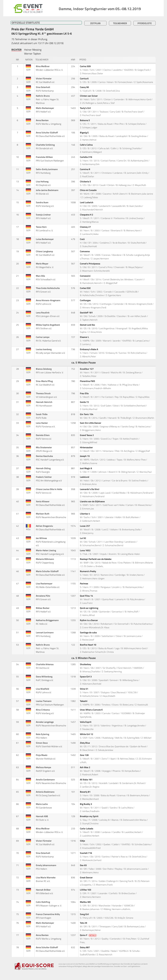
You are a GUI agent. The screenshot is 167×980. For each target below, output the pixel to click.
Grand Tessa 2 (87, 435)
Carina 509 (86, 66)
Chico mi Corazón (89, 190)
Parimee (84, 584)
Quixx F (89, 935)
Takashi (84, 701)
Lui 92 (83, 538)
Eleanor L (85, 337)
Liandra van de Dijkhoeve (93, 501)
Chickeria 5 (86, 182)
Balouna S (85, 120)
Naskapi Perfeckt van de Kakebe (96, 559)
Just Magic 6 (86, 468)
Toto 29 (84, 923)
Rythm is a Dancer (89, 620)
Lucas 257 (85, 526)
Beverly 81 (85, 792)
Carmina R (85, 169)
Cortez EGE (86, 288)
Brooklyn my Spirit (89, 816)
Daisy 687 (85, 947)
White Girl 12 (87, 734)
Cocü (83, 239)
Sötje (83, 841)
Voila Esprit (86, 722)
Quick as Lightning (89, 608)
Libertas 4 (85, 514)
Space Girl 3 (86, 677)
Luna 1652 (85, 550)
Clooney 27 (86, 227)
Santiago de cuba (89, 632)
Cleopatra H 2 (87, 215)
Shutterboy (86, 664)
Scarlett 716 (86, 853)
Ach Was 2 (85, 767)
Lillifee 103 (86, 890)
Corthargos (86, 300)
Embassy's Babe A (89, 349)
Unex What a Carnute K (91, 710)
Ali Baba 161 (86, 780)
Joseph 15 (85, 456)
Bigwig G (85, 133)
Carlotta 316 (86, 157)
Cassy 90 (85, 87)
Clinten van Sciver (89, 96)
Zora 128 (84, 755)
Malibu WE (86, 902)
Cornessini (85, 276)
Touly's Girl (86, 108)
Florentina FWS (88, 381)
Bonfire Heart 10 (88, 645)
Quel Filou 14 (87, 596)
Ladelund (85, 477)
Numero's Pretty (88, 571)
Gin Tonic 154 (87, 414)
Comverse (85, 251)
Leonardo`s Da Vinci (90, 489)
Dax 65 (84, 865)
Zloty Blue (85, 743)
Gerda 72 (85, 402)
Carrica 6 (84, 79)
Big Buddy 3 (86, 804)
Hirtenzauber (87, 447)
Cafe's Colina (87, 145)
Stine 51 (84, 689)
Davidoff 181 (87, 313)
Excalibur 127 (87, 369)
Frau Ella (84, 393)
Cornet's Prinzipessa (90, 264)
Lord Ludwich (87, 202)
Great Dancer (87, 877)
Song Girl (85, 914)
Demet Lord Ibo (88, 325)
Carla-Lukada (87, 829)
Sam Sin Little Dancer (91, 423)
